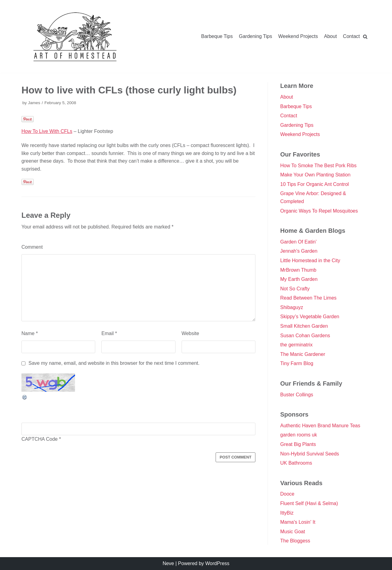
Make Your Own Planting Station (315, 175)
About (330, 36)
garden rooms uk (299, 435)
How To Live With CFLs (47, 131)
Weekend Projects (298, 36)
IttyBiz (287, 513)
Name (30, 334)
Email (109, 334)
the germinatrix (296, 345)
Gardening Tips (256, 36)
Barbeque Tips (217, 36)
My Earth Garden (299, 279)
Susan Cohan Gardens (305, 336)
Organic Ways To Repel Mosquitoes (319, 211)
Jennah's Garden (299, 251)
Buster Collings (297, 395)
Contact (351, 36)
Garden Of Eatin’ (298, 242)
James (34, 103)
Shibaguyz (292, 307)
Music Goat (293, 532)
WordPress (217, 563)
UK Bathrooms (296, 463)
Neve (168, 563)
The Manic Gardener (303, 354)
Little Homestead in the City (310, 260)
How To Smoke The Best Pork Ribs (318, 166)
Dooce (287, 494)
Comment (32, 247)
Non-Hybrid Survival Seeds (310, 454)
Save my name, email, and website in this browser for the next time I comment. (114, 364)
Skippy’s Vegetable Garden (310, 317)
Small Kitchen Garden (304, 326)
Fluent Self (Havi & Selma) (309, 503)
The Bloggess (295, 541)
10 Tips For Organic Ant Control (315, 184)
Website (190, 334)
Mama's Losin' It (298, 522)
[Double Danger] (75, 36)
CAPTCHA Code (40, 440)
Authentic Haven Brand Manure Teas (320, 426)
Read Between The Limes (308, 298)
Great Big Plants (298, 444)
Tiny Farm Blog (297, 363)
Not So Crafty (295, 289)
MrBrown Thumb (298, 270)
